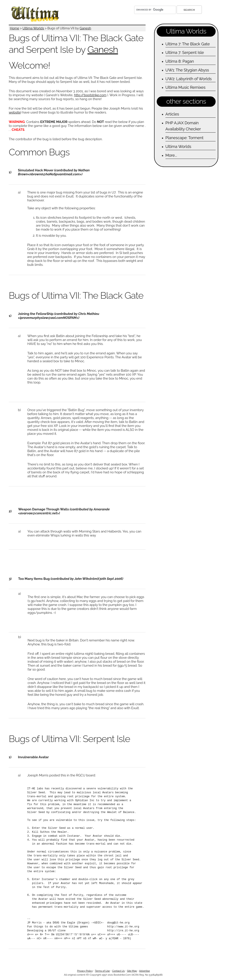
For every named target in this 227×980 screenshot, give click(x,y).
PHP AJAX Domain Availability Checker (183, 126)
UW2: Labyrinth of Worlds (189, 79)
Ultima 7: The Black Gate (188, 44)
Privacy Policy (85, 971)
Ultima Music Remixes (186, 87)
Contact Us (118, 971)
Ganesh (85, 28)
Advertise (145, 971)
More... (171, 155)
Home (14, 28)
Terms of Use (102, 971)
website (15, 112)
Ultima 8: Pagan (180, 61)
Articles (172, 114)
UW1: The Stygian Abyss (187, 70)
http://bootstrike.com (90, 95)
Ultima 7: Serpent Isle (185, 52)
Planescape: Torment (185, 138)
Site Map (132, 971)
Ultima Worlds (33, 28)
